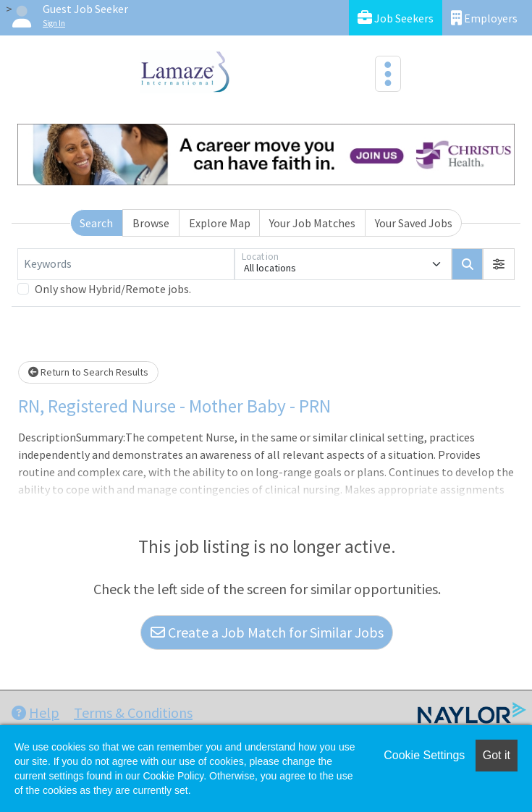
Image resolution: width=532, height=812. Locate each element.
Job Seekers (396, 18)
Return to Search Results (88, 372)
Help (35, 712)
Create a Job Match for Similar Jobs (267, 632)
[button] (499, 264)
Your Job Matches (312, 223)
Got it (497, 755)
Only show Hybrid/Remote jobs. (113, 289)
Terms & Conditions (133, 712)
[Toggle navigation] (388, 74)
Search (96, 223)
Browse (151, 223)
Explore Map (220, 223)
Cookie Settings (424, 755)
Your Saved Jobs (414, 223)
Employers (484, 18)
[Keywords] (126, 264)
